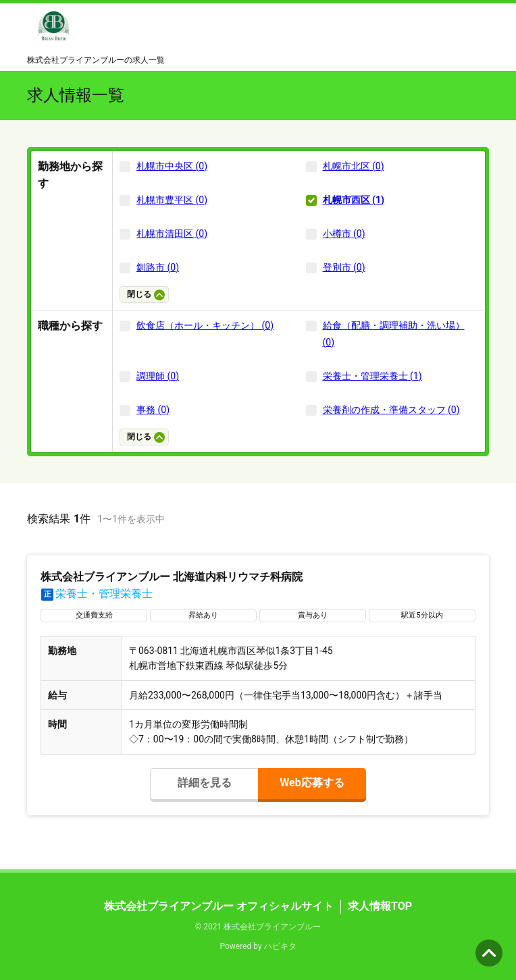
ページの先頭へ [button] (489, 953)
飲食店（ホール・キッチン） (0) (205, 325)
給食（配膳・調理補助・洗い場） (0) (394, 334)
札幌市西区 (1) (354, 200)
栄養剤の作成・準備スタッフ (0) (391, 410)
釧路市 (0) (158, 267)
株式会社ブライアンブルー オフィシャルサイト (219, 906)
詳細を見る (205, 783)
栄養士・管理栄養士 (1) (372, 376)
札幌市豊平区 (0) (172, 200)
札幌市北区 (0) (354, 166)
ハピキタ (280, 946)
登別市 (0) (344, 267)
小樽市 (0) (344, 234)
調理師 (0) (158, 376)
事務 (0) (153, 410)
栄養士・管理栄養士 (97, 594)
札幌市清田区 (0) (172, 234)
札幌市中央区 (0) (172, 166)
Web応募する (312, 783)
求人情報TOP (380, 906)
